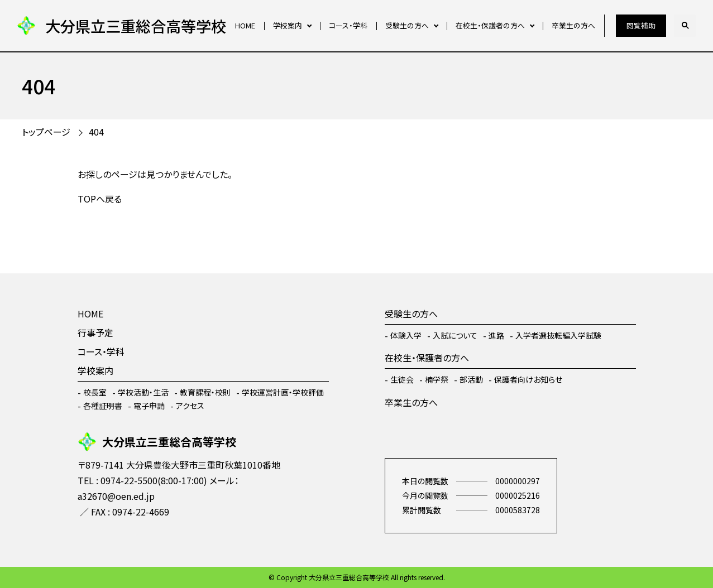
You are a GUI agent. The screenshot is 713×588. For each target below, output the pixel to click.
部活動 (471, 379)
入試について (455, 335)
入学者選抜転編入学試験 (558, 335)
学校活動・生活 (143, 392)
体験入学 (406, 335)
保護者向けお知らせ (528, 379)
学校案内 (288, 25)
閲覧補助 (641, 25)
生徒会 (402, 379)
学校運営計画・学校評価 (283, 392)
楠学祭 (437, 379)
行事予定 (95, 332)
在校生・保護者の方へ (490, 25)
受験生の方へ (407, 25)
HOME (245, 25)
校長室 (95, 392)
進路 (496, 335)
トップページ (46, 132)
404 (96, 132)
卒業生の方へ (573, 25)
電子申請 (149, 406)
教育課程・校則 (205, 392)
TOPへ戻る (100, 199)
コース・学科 (348, 25)
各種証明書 (103, 406)
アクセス (190, 406)
